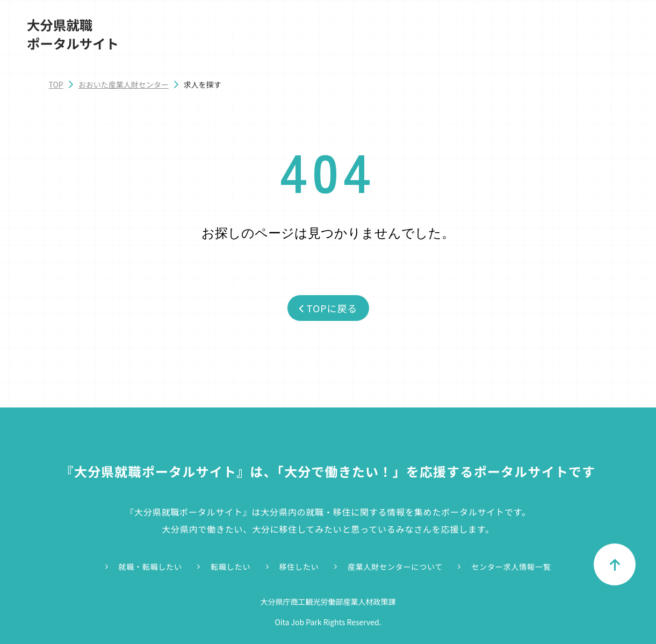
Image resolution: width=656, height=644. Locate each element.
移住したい (299, 567)
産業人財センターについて (395, 567)
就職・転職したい (150, 567)
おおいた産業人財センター (124, 84)
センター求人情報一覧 (511, 567)
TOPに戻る (328, 308)
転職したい (230, 567)
